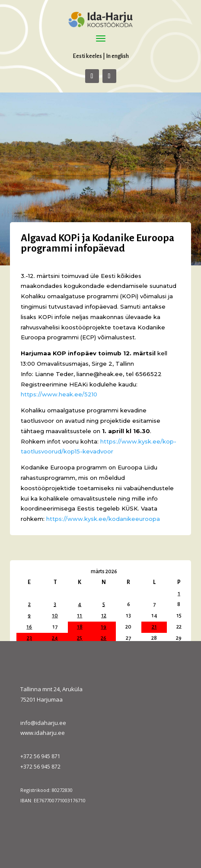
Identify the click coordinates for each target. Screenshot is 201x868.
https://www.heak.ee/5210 (59, 394)
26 (104, 638)
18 (80, 627)
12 (104, 616)
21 (154, 627)
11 (80, 616)
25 (80, 638)
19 (104, 627)
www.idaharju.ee (43, 733)
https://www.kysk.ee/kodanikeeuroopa (103, 519)
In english (117, 56)
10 (55, 616)
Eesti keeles (87, 56)
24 (55, 638)
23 (29, 638)
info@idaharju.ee (43, 723)
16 (29, 627)
